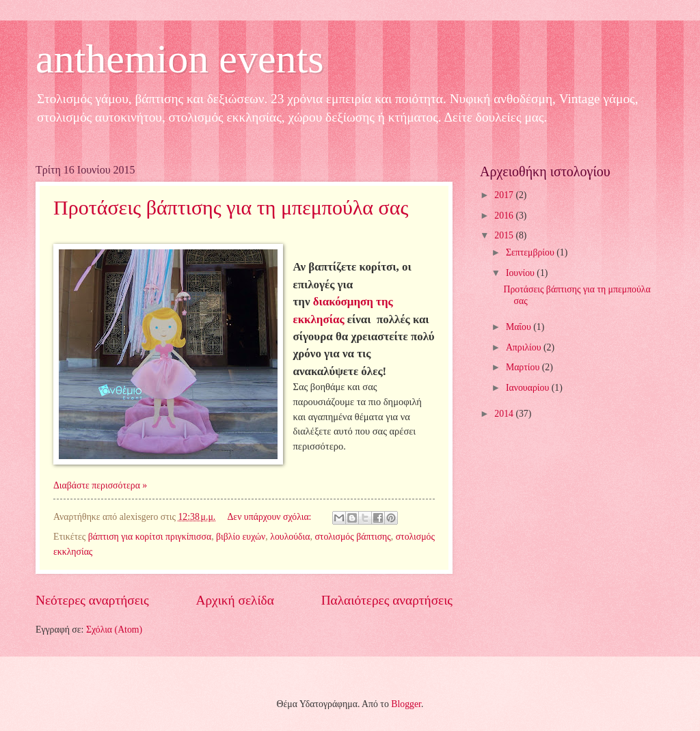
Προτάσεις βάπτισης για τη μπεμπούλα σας (231, 207)
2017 (505, 195)
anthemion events (180, 59)
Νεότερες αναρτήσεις (92, 600)
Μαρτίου (524, 367)
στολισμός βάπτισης (352, 537)
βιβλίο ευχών (241, 537)
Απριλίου (525, 347)
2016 (505, 216)
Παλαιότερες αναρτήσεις (387, 600)
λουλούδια (290, 537)
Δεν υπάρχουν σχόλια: (271, 517)
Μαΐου (520, 327)
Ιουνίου (521, 273)
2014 (505, 414)
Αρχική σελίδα (235, 600)
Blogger (406, 704)
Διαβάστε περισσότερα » (100, 485)
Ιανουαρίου (529, 388)
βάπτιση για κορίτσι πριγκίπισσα (150, 537)
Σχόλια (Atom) (114, 630)
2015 (505, 235)
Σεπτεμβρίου (531, 252)
